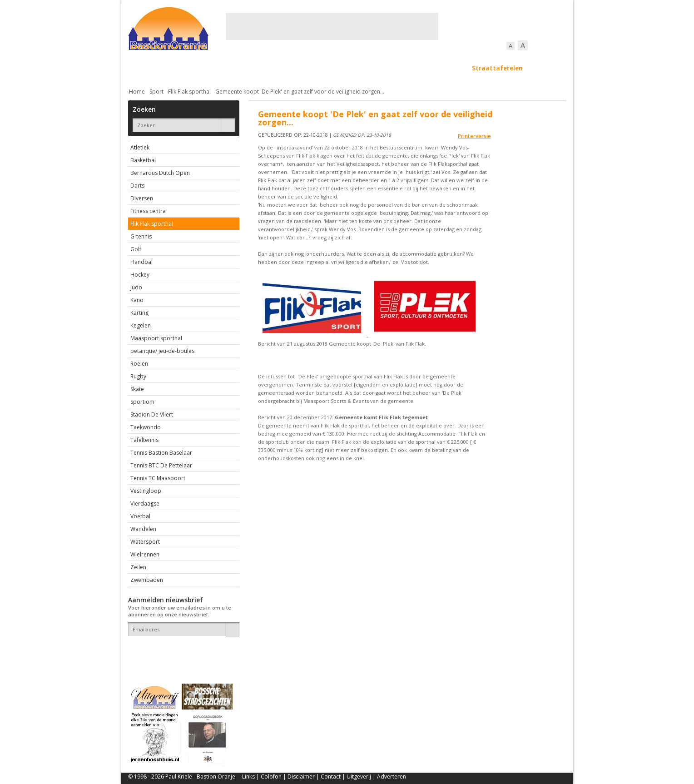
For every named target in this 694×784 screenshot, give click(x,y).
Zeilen (138, 567)
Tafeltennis (144, 440)
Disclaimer (301, 777)
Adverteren (392, 777)
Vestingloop (146, 491)
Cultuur (306, 68)
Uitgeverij (359, 777)
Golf (136, 249)
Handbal (141, 262)
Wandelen (143, 529)
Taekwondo (146, 427)
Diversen (142, 198)
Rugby (138, 376)
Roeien (139, 364)
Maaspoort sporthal (156, 338)
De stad (177, 68)
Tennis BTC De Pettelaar (161, 465)
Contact (331, 777)
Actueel (140, 68)
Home (137, 92)
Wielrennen (145, 554)
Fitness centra (148, 211)
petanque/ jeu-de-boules (162, 351)
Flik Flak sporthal (189, 92)
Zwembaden (147, 580)
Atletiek (140, 147)
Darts (137, 186)
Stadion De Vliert (152, 414)
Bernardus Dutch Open (160, 173)
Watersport (145, 542)
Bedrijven (346, 68)
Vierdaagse (145, 504)
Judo (136, 287)
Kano (137, 300)
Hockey (140, 275)
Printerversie (474, 136)
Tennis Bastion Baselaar (161, 453)
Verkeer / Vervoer (401, 68)
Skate (137, 389)
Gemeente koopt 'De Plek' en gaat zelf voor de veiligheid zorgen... (300, 92)
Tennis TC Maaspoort (158, 478)
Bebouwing (220, 68)
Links (248, 777)
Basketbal (143, 160)
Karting (139, 313)
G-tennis (141, 236)
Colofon (271, 777)
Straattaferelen (497, 68)
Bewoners (266, 68)
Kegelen (141, 325)
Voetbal (140, 516)
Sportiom (142, 402)
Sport (450, 68)
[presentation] (181, 652)
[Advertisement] (332, 26)
